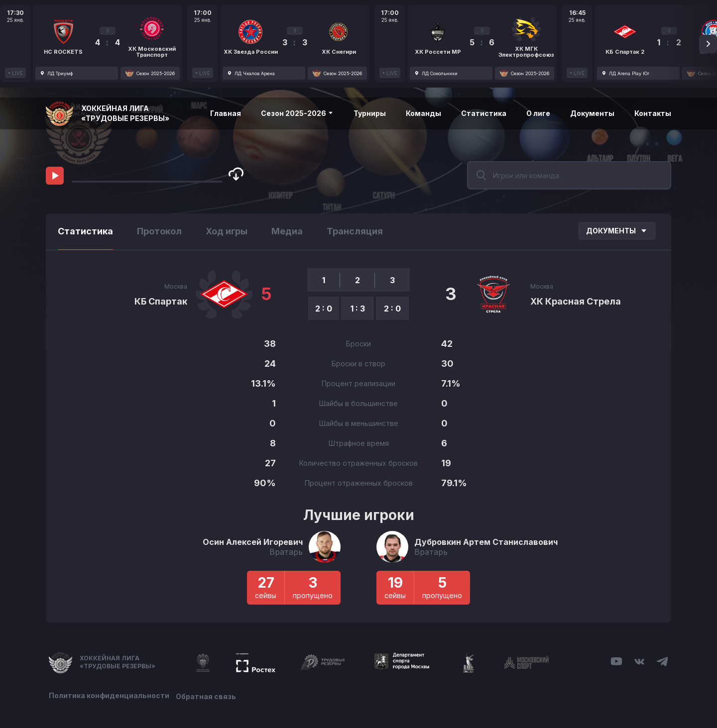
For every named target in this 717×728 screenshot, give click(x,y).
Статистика (484, 113)
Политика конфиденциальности (109, 694)
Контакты (653, 113)
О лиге (538, 113)
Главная (226, 113)
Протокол (159, 231)
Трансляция (355, 231)
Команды (423, 113)
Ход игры (227, 231)
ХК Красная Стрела (576, 301)
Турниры (370, 113)
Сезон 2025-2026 (297, 113)
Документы (592, 113)
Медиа (287, 231)
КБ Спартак (161, 301)
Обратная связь (209, 694)
